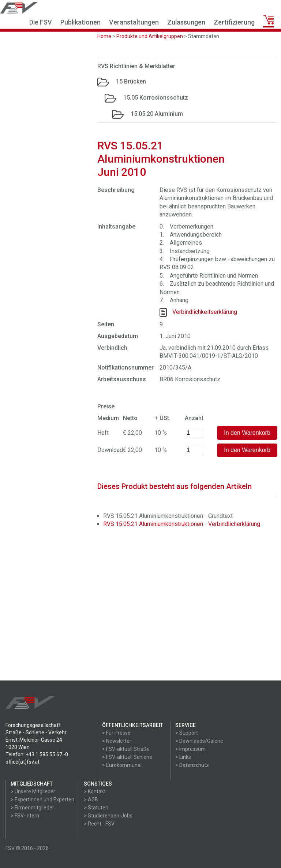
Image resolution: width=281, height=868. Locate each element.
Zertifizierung (234, 22)
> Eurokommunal (122, 765)
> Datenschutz (192, 765)
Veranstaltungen (134, 22)
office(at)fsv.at (23, 762)
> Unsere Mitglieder (33, 791)
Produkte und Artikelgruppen (150, 36)
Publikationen (80, 22)
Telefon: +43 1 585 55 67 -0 (37, 754)
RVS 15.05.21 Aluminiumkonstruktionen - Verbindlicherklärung (182, 524)
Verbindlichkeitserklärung (205, 312)
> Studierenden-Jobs (108, 816)
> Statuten (96, 808)
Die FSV (41, 22)
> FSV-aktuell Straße (126, 749)
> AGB (91, 800)
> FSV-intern (25, 816)
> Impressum (190, 749)
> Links (183, 757)
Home (104, 36)
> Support (187, 733)
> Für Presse (116, 733)
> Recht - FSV (99, 824)
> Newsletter (117, 741)
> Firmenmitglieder (32, 808)
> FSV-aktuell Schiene (127, 757)
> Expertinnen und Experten (42, 800)
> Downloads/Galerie (199, 741)
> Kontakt (95, 791)
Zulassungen (186, 22)
